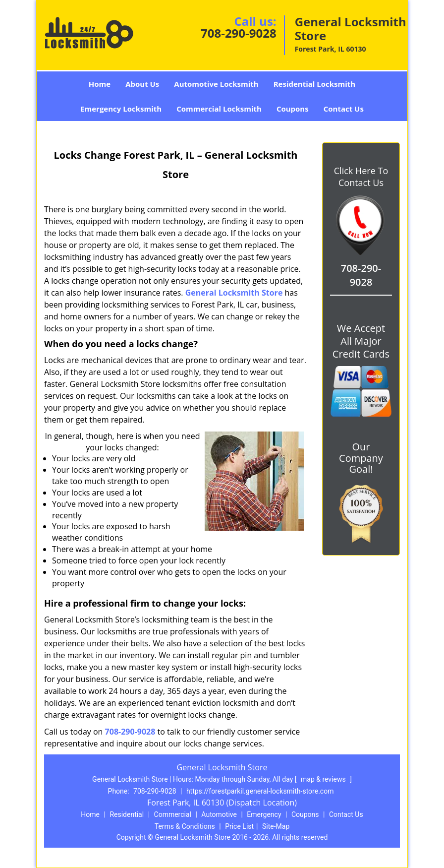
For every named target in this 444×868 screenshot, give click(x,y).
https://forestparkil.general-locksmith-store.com (260, 791)
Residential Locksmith (315, 84)
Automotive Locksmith (216, 84)
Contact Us (344, 109)
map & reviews (324, 779)
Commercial (173, 814)
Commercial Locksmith (219, 109)
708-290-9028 (239, 33)
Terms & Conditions (185, 826)
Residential (127, 814)
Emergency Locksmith (121, 109)
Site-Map (276, 826)
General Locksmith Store (234, 293)
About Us (142, 84)
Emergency (264, 814)
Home (100, 84)
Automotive (219, 814)
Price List (239, 826)
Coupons (293, 109)
